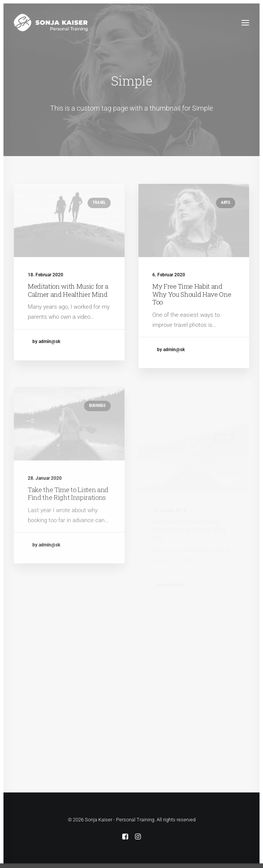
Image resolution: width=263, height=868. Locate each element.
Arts (226, 203)
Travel (99, 203)
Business (97, 428)
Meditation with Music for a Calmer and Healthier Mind (68, 290)
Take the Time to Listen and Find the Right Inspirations (68, 516)
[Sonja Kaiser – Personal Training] (51, 23)
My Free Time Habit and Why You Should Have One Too (192, 295)
